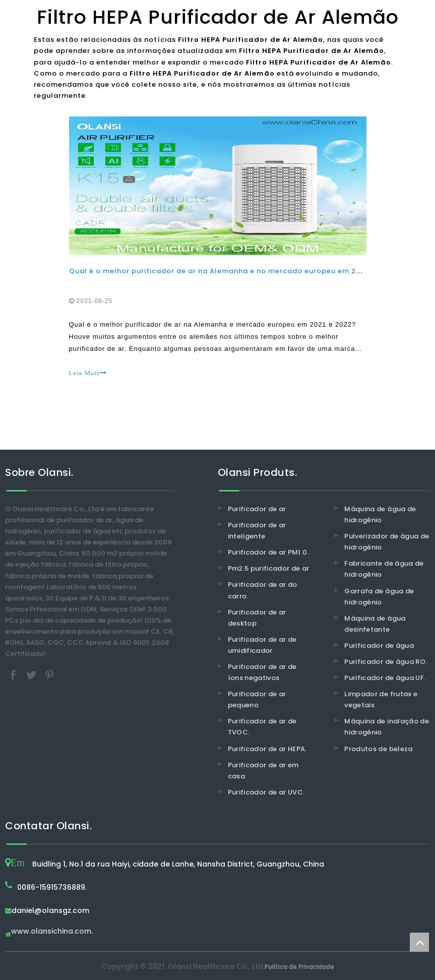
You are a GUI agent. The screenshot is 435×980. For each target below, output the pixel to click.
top (419, 942)
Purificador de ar (257, 509)
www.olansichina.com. (52, 932)
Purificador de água (379, 646)
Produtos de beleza (378, 749)
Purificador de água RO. (386, 662)
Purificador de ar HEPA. (267, 749)
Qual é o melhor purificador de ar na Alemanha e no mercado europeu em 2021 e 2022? (235, 271)
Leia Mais (88, 373)
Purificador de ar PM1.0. (268, 552)
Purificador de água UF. (385, 678)
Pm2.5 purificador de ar (269, 568)
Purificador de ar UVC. (266, 792)
